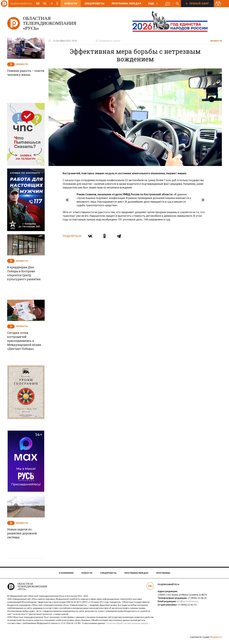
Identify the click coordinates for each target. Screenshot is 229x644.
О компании (66, 573)
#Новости (215, 41)
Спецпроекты (94, 4)
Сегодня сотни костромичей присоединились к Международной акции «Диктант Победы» (26, 341)
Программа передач (126, 4)
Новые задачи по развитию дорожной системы (24, 534)
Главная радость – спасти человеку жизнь (26, 73)
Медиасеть (215, 640)
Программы (163, 573)
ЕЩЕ (153, 4)
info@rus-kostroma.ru (187, 601)
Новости (71, 4)
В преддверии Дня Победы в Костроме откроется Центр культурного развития (26, 274)
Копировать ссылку (109, 41)
